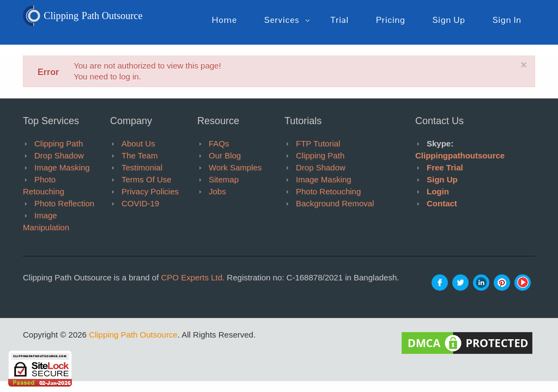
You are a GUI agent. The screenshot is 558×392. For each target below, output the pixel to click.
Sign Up (442, 179)
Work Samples (235, 167)
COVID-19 (140, 203)
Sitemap (224, 179)
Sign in (507, 20)
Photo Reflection (64, 203)
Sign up (449, 20)
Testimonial (142, 167)
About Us (138, 143)
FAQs (219, 143)
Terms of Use (147, 179)
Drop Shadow (59, 155)
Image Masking (62, 167)
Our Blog (225, 155)
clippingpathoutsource (460, 155)
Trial (339, 20)
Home (225, 20)
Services (282, 20)
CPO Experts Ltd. (193, 277)
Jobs (217, 191)
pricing (391, 20)
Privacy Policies (150, 191)
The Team (139, 155)
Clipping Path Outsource (133, 335)
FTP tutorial (318, 143)
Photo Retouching (328, 191)
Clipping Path (59, 143)
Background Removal (335, 203)
